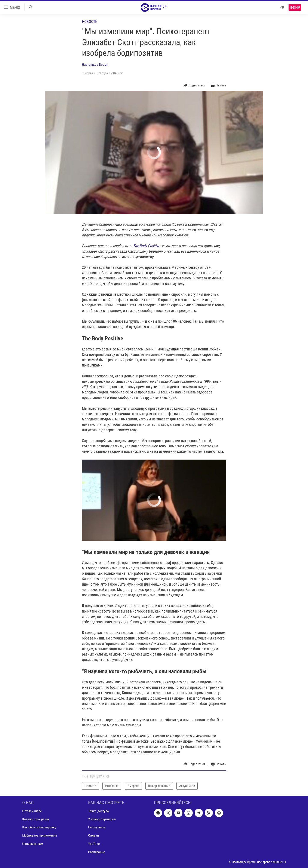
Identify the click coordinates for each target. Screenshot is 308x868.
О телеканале (32, 811)
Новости (90, 22)
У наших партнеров (102, 819)
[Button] (195, 85)
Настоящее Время (95, 65)
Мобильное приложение (40, 835)
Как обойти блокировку (39, 827)
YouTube (94, 844)
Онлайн (93, 835)
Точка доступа (98, 811)
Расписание (97, 852)
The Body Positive (146, 246)
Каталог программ (36, 819)
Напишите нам (33, 844)
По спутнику (97, 827)
